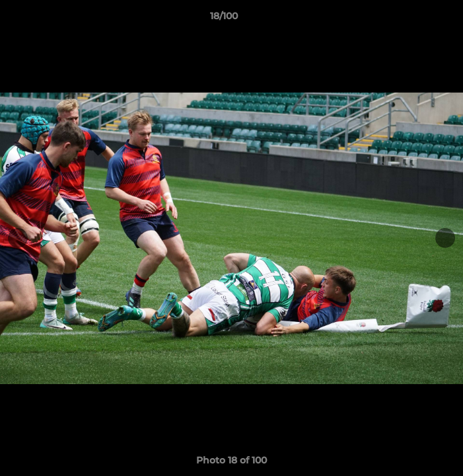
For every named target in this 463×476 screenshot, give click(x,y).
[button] (415, 19)
